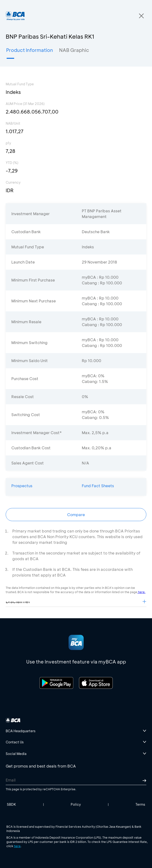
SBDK (11, 804)
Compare (76, 515)
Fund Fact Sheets (98, 486)
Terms (140, 804)
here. (141, 592)
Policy (76, 804)
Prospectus (22, 486)
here (17, 846)
